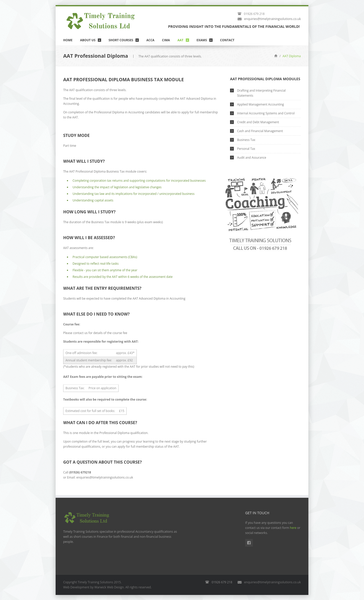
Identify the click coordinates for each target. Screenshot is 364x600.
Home (68, 40)
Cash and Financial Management (260, 131)
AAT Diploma (292, 56)
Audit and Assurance (252, 158)
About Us (88, 40)
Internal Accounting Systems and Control (266, 113)
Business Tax (246, 140)
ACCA (150, 40)
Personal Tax (246, 149)
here (293, 528)
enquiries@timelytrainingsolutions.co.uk (272, 19)
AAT (180, 40)
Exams (202, 40)
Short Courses (121, 40)
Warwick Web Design (109, 587)
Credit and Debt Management (258, 122)
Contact (227, 40)
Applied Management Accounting (260, 104)
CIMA (166, 40)
